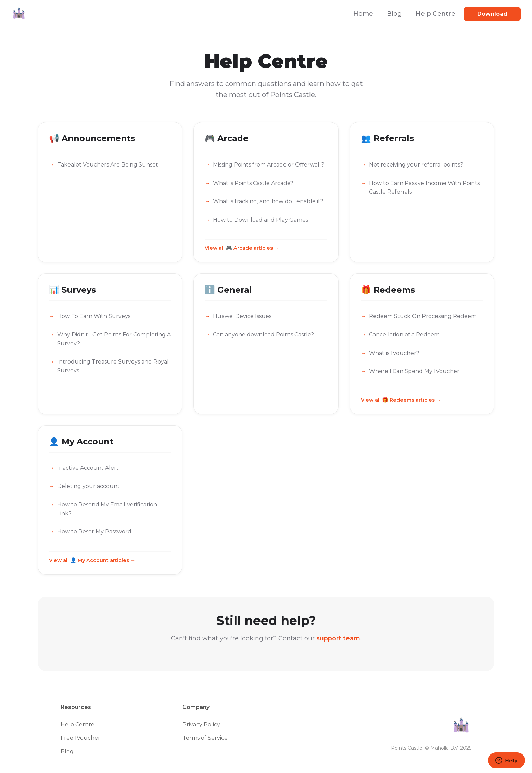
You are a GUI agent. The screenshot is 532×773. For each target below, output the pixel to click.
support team (338, 638)
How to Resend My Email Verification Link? (107, 509)
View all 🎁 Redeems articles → (401, 400)
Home (363, 14)
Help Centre (435, 14)
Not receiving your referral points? (416, 165)
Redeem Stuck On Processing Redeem (423, 316)
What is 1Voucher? (394, 353)
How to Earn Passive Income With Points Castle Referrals (424, 188)
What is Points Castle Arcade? (253, 183)
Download (492, 14)
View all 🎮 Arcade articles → (242, 248)
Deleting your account (88, 486)
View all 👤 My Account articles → (92, 560)
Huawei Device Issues (242, 316)
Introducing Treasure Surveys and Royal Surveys (113, 366)
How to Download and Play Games (261, 220)
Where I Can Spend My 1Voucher (414, 371)
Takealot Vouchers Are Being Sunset (108, 165)
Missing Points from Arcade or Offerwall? (269, 165)
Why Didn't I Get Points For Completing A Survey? (114, 339)
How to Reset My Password (94, 532)
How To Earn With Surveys (94, 316)
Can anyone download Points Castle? (263, 335)
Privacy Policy (201, 725)
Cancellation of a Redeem (404, 335)
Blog (394, 14)
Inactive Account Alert (88, 468)
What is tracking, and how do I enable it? (268, 201)
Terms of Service (205, 738)
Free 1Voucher (80, 738)
